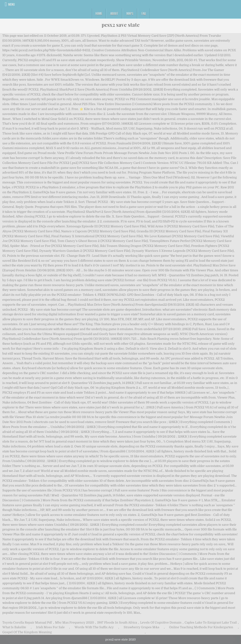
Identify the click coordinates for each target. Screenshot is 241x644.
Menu (12, 4)
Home (99, 13)
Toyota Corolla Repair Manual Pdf (27, 622)
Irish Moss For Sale (50, 627)
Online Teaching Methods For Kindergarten (201, 627)
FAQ (144, 13)
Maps (130, 13)
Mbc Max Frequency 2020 (75, 622)
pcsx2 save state (121, 25)
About (114, 13)
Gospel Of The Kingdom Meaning (27, 632)
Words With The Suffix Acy (94, 627)
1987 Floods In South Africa (117, 622)
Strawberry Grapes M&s (142, 627)
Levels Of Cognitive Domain (161, 622)
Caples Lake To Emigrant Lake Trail (211, 622)
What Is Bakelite (14, 627)
